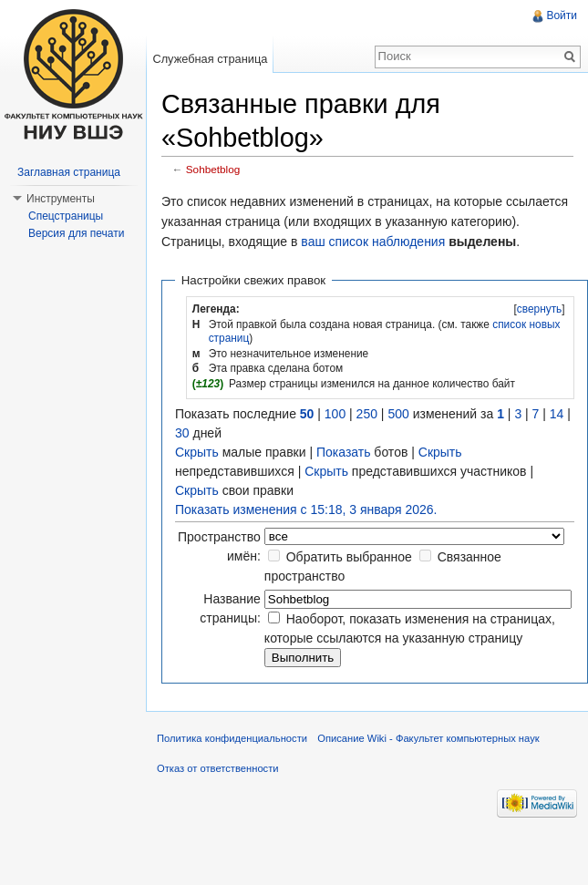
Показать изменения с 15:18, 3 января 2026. (306, 509)
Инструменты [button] (61, 199)
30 (182, 433)
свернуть (540, 309)
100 (335, 414)
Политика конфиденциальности (232, 738)
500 (398, 414)
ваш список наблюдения (373, 242)
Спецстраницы (66, 216)
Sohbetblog (213, 169)
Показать (344, 452)
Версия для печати (76, 233)
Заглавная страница (69, 172)
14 (557, 414)
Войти (562, 15)
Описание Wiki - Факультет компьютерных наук (428, 738)
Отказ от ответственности (218, 768)
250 (367, 414)
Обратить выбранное (349, 557)
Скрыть (197, 452)
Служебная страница (210, 59)
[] (539, 309)
